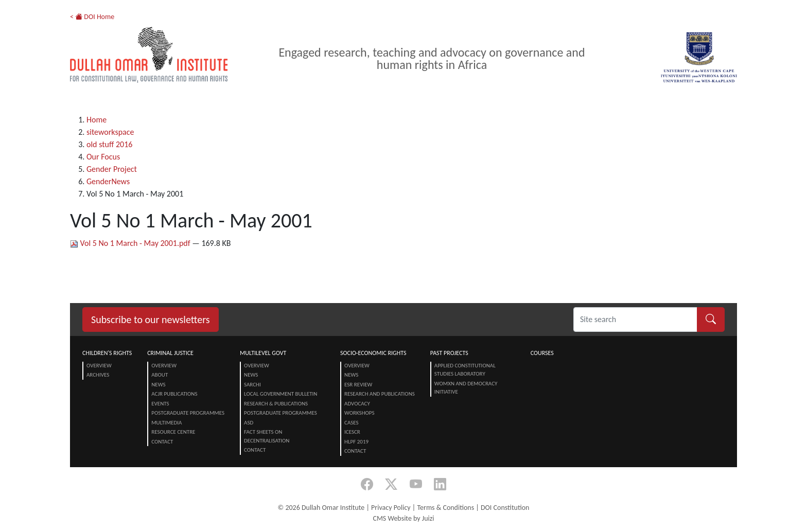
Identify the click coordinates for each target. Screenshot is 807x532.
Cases (352, 423)
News (158, 385)
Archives (98, 375)
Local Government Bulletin (280, 394)
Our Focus (103, 157)
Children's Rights (107, 353)
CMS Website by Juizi (403, 518)
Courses (542, 353)
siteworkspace (110, 132)
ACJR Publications (174, 394)
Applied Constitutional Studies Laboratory (465, 370)
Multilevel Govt (263, 353)
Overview (99, 366)
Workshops (359, 413)
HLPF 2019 (356, 442)
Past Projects (449, 353)
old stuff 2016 (109, 144)
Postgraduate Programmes (188, 413)
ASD (249, 423)
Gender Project (112, 169)
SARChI (252, 385)
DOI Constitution (505, 508)
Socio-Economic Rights (373, 353)
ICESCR (352, 432)
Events (160, 404)
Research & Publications (276, 404)
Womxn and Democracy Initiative (466, 388)
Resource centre (173, 432)
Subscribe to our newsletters (151, 320)
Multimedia (166, 423)
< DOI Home (92, 17)
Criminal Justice (170, 353)
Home (97, 120)
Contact (162, 442)
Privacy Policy (391, 508)
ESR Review (358, 385)
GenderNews (108, 181)
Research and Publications (380, 394)
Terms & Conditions (445, 508)
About (160, 375)
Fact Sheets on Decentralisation (267, 436)
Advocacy (357, 404)
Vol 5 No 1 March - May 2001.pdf (131, 243)
